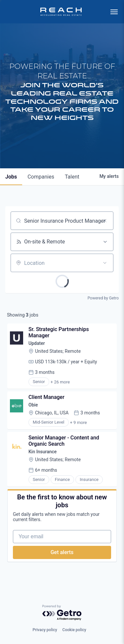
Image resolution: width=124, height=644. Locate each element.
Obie (33, 405)
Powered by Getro (103, 298)
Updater (37, 343)
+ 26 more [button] (60, 382)
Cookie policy (74, 630)
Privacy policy (45, 630)
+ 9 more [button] (79, 422)
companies (41, 177)
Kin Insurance (42, 452)
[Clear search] (105, 221)
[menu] (114, 12)
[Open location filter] (105, 263)
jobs (11, 177)
